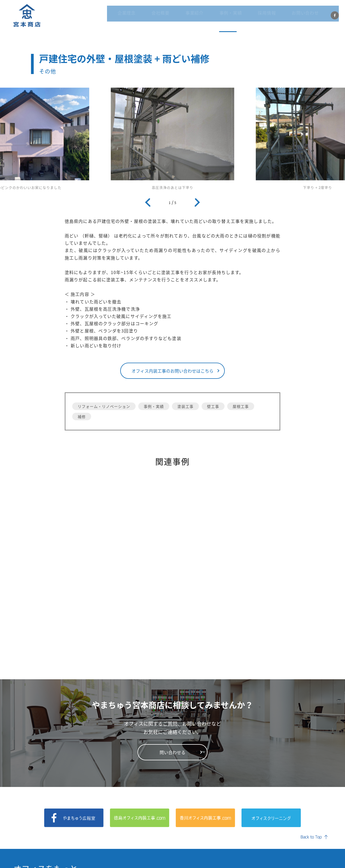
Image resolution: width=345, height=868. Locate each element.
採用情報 (267, 16)
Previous (148, 204)
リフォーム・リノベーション (104, 406)
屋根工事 (241, 406)
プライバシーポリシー (308, 857)
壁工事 (213, 406)
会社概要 (181, 16)
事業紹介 (208, 16)
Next (197, 204)
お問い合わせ (299, 16)
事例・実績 (238, 16)
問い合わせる (172, 668)
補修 (82, 416)
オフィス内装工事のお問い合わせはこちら (172, 371)
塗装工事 (185, 406)
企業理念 (153, 16)
